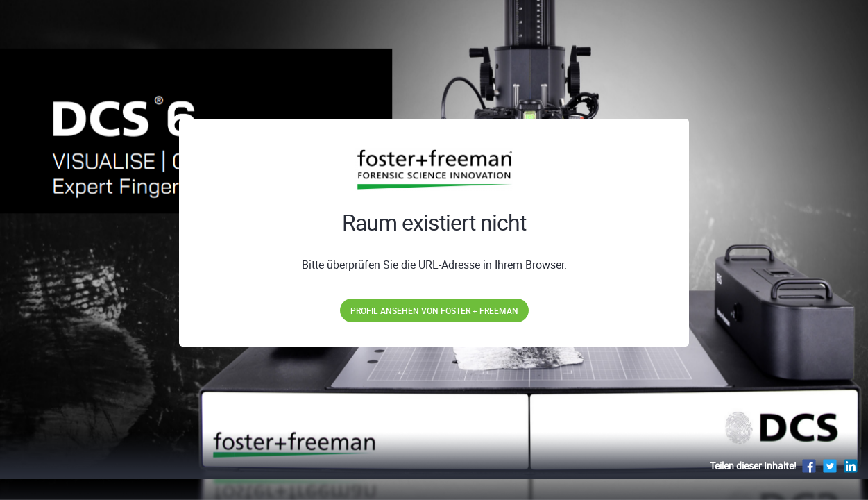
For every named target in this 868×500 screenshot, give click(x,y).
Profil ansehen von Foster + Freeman (434, 310)
